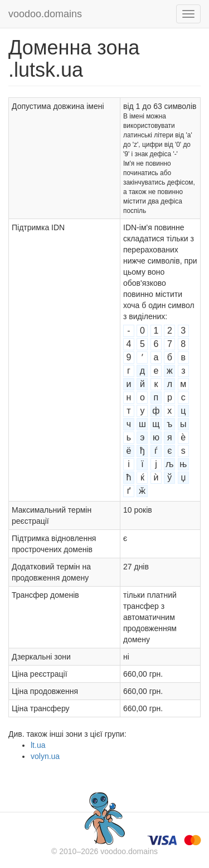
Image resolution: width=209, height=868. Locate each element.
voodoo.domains (45, 14)
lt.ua (38, 745)
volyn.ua (45, 756)
